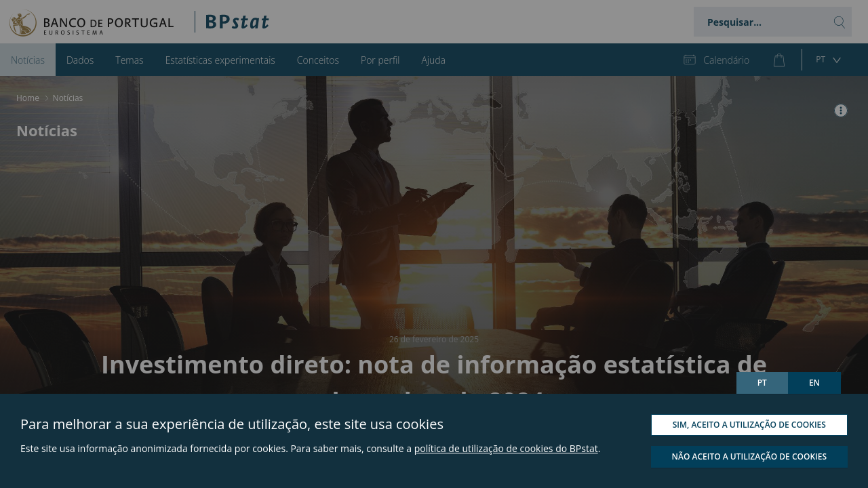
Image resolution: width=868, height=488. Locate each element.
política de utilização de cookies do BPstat (506, 448)
